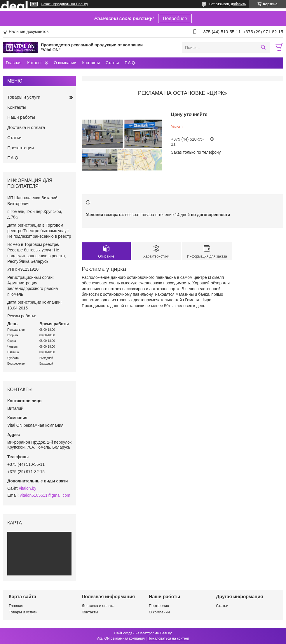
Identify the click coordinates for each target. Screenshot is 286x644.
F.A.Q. (130, 63)
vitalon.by (28, 488)
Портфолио (159, 606)
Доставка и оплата (26, 127)
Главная (14, 63)
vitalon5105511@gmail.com (45, 495)
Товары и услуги (24, 97)
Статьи (112, 63)
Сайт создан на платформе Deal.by (143, 633)
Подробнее (175, 19)
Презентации (21, 148)
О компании (65, 63)
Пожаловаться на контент (169, 638)
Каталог (35, 63)
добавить (238, 4)
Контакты (91, 63)
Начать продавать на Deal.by (64, 4)
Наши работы (21, 117)
